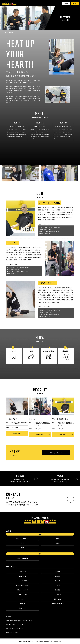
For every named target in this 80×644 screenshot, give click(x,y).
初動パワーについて (22, 590)
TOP (5, 32)
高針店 (58, 543)
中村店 (58, 539)
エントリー (58, 594)
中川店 (22, 543)
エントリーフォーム (56, 453)
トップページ (22, 572)
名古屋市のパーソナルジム (34, 641)
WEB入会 (58, 576)
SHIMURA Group (11, 632)
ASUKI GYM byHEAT (22, 558)
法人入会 (58, 581)
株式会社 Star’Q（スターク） (15, 625)
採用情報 (58, 590)
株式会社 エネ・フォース (14, 628)
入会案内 (66, 3)
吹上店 (22, 548)
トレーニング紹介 (22, 581)
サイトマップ (22, 608)
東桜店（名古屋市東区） (22, 539)
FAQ (22, 599)
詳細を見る (17, 433)
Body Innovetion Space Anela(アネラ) (18, 621)
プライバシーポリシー (58, 604)
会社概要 (22, 604)
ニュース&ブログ (22, 594)
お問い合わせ (58, 599)
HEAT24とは (22, 576)
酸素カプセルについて (22, 585)
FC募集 (58, 585)
